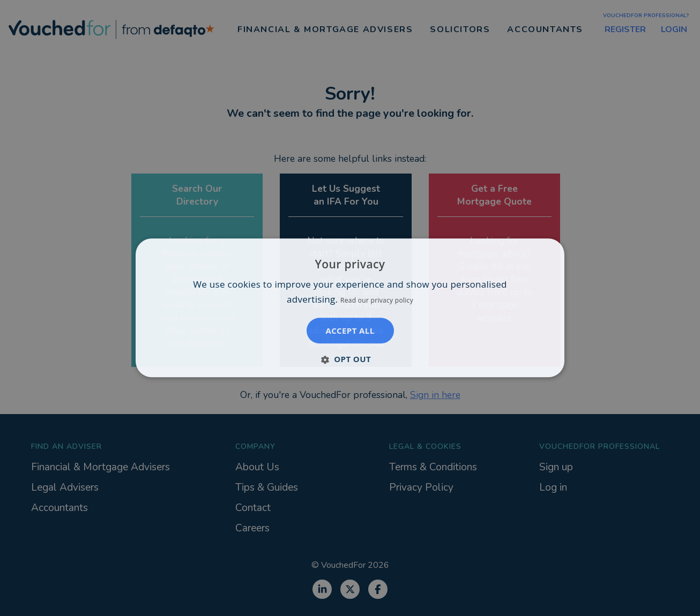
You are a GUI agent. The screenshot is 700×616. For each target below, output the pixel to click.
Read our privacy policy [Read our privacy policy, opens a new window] (377, 301)
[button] (350, 359)
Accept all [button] (350, 331)
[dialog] (350, 308)
